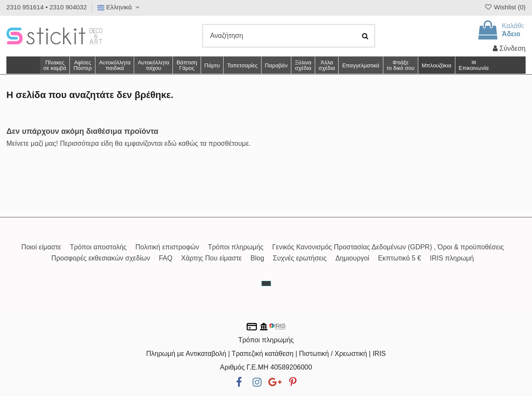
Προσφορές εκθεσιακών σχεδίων (101, 258)
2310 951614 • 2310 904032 (47, 7)
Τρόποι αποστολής (98, 247)
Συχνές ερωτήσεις (300, 258)
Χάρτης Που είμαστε (211, 258)
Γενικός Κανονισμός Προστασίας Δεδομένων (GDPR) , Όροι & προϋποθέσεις (388, 247)
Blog (257, 258)
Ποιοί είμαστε (41, 247)
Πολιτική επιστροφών (167, 247)
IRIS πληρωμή (452, 258)
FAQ (166, 258)
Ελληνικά (120, 7)
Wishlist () (505, 7)
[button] (326, 65)
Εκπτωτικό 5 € (399, 258)
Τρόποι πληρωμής (236, 247)
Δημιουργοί (352, 258)
